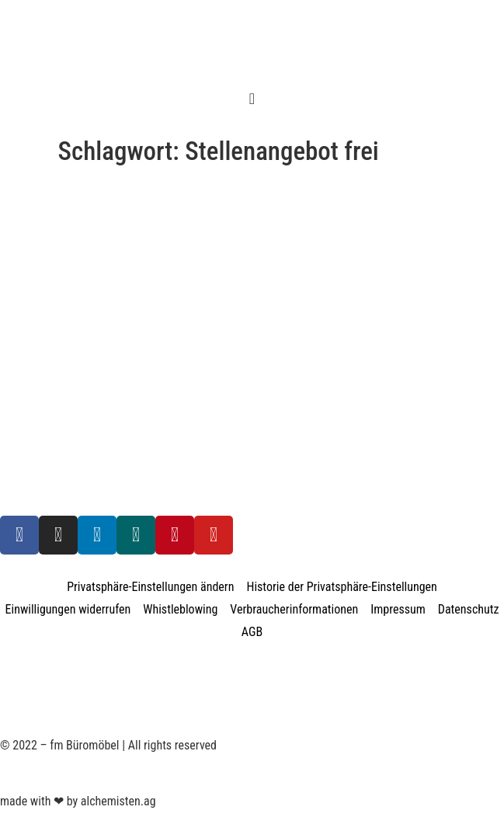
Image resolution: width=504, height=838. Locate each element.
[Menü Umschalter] (252, 99)
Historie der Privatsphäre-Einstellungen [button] (341, 587)
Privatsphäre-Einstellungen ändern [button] (150, 587)
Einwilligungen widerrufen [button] (68, 609)
